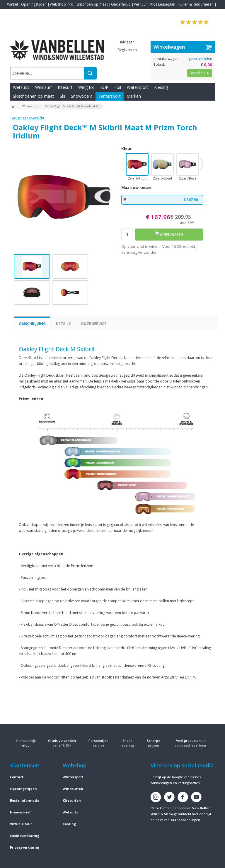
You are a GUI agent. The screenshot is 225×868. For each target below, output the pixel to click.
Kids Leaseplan (163, 4)
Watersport (138, 87)
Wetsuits (21, 87)
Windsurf (44, 87)
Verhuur (140, 4)
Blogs (28, 13)
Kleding (161, 87)
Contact (13, 13)
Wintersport (110, 96)
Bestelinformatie (25, 800)
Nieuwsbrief (20, 812)
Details (63, 324)
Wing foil (86, 87)
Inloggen (127, 42)
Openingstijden (34, 4)
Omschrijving (32, 324)
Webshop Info (62, 4)
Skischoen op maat (92, 4)
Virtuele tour (21, 824)
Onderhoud (121, 4)
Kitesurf (65, 87)
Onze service (94, 324)
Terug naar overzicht (27, 118)
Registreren (127, 50)
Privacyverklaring (25, 847)
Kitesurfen (72, 800)
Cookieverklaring (25, 836)
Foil (118, 87)
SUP (104, 87)
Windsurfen (73, 789)
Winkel (12, 4)
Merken (134, 96)
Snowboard (82, 96)
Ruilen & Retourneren (196, 4)
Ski (62, 96)
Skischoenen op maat (33, 96)
